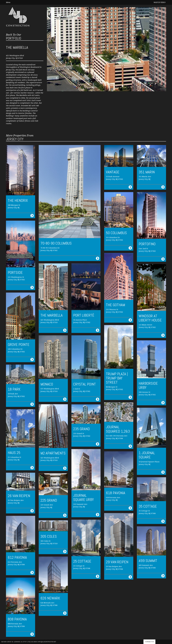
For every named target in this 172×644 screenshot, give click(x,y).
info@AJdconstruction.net (47, 642)
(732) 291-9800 (32, 642)
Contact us (149, 642)
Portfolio (14, 37)
